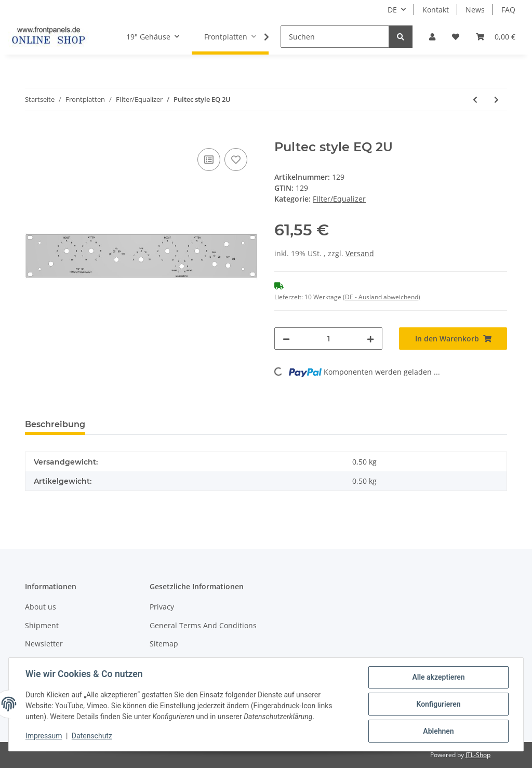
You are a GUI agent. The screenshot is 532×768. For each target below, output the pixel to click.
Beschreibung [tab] (55, 424)
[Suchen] (335, 37)
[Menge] (328, 339)
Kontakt (436, 10)
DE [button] (392, 10)
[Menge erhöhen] (370, 339)
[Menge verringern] (286, 339)
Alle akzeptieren (438, 677)
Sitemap (164, 644)
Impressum (44, 736)
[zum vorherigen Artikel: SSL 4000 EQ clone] (475, 100)
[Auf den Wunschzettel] (236, 160)
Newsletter (44, 644)
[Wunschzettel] (456, 37)
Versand (360, 253)
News (475, 10)
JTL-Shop (478, 755)
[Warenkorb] (496, 37)
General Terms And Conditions (203, 625)
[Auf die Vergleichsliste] (209, 160)
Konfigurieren (438, 704)
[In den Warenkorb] (33, 134)
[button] (432, 37)
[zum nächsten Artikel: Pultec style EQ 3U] (496, 100)
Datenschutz (92, 736)
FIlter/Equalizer (339, 199)
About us (41, 607)
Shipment (42, 625)
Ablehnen (438, 731)
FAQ (508, 10)
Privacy (162, 607)
